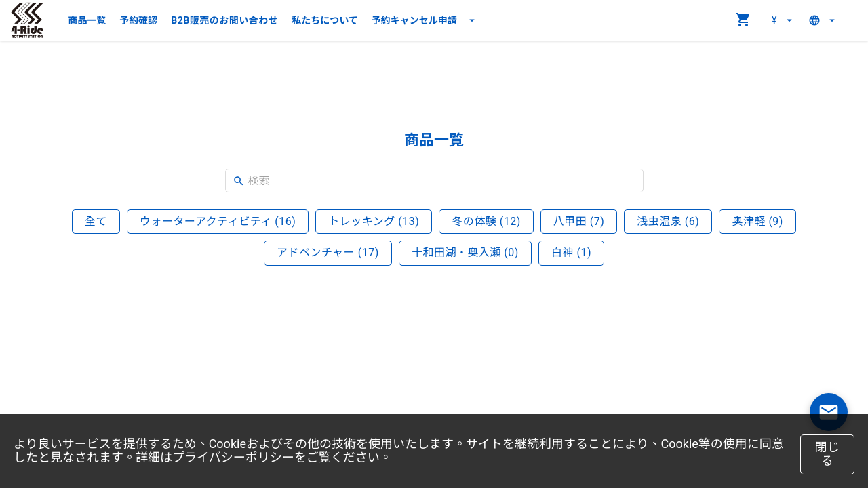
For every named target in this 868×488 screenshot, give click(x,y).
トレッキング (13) (374, 221)
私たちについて (325, 20)
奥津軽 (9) (757, 221)
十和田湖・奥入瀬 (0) (465, 252)
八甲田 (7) (579, 221)
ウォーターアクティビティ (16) (218, 221)
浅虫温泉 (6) (668, 221)
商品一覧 (87, 20)
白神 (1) (571, 252)
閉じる (828, 454)
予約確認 (138, 20)
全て (96, 221)
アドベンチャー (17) (328, 252)
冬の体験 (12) (486, 221)
